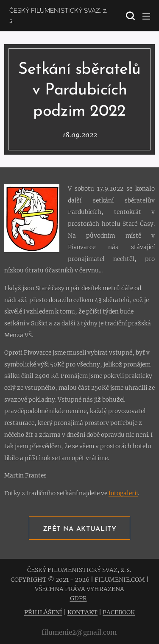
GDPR (78, 598)
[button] (129, 16)
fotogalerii (123, 493)
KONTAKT (82, 612)
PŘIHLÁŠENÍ (43, 612)
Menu (146, 16)
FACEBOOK (119, 612)
